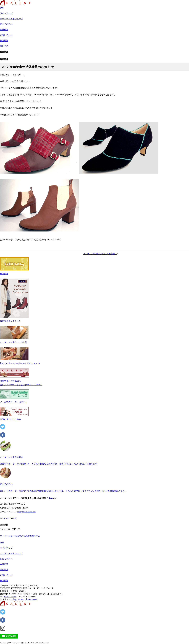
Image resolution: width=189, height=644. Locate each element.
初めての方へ (6, 24)
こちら (50, 498)
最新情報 (4, 41)
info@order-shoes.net (26, 512)
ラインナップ (6, 13)
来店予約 (4, 46)
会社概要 (4, 30)
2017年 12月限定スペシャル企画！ (100, 254)
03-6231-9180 (10, 518)
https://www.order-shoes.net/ (25, 599)
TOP (2, 8)
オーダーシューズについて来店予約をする (20, 536)
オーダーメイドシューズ (12, 19)
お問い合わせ (6, 35)
